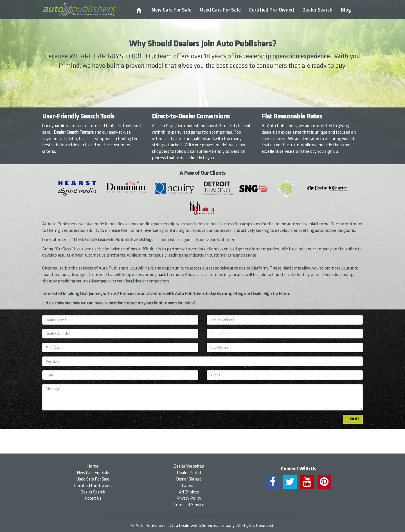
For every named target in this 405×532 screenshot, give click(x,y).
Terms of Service (189, 505)
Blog (346, 10)
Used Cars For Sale (220, 10)
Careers (189, 486)
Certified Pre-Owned (272, 10)
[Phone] (285, 375)
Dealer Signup (189, 479)
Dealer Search (317, 10)
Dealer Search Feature (74, 132)
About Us (93, 498)
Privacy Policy (189, 498)
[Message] (202, 397)
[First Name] (120, 347)
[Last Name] (285, 347)
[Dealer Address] (285, 320)
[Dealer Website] (120, 334)
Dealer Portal (189, 473)
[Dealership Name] (120, 320)
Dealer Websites (189, 466)
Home (93, 466)
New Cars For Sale (172, 10)
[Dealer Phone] (285, 334)
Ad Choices (189, 492)
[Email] (120, 375)
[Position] (202, 361)
